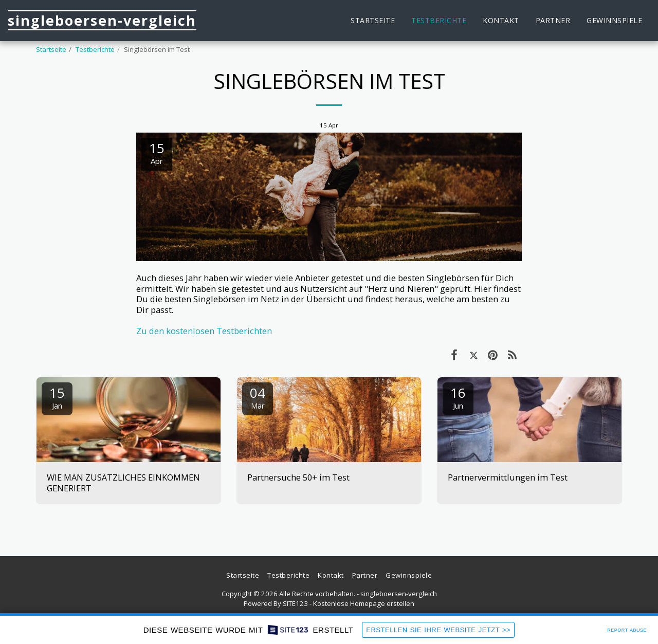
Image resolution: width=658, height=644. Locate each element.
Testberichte (95, 49)
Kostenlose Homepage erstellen (364, 603)
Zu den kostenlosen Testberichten (204, 331)
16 (458, 397)
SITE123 (295, 603)
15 (57, 397)
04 (258, 397)
